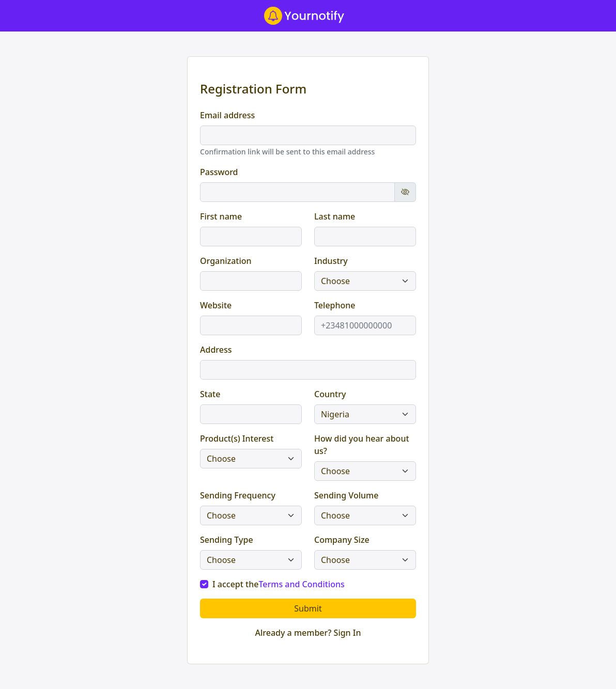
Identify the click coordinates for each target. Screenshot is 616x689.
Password (219, 172)
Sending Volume (346, 495)
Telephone (335, 305)
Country (330, 394)
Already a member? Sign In (308, 633)
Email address (227, 115)
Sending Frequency (238, 495)
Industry (331, 261)
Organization (226, 261)
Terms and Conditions (301, 584)
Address (216, 350)
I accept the (279, 584)
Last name (335, 216)
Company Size (342, 540)
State (210, 394)
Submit (308, 608)
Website (216, 305)
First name (221, 216)
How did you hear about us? (362, 445)
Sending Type (227, 540)
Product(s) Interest (237, 439)
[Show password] (405, 192)
